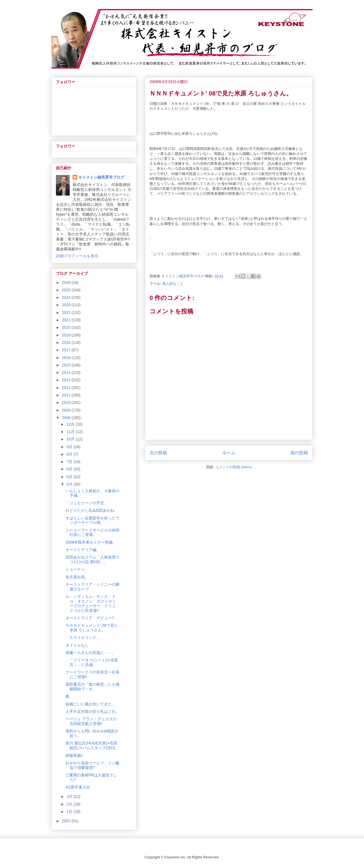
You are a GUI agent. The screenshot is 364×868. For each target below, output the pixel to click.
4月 (70, 484)
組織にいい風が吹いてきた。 (91, 704)
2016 (67, 358)
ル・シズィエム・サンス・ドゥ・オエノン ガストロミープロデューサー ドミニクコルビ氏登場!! (91, 603)
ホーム (229, 453)
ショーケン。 (77, 569)
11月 (71, 432)
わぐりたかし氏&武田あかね (90, 510)
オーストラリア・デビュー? (90, 618)
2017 (67, 350)
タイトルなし (77, 645)
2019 (67, 335)
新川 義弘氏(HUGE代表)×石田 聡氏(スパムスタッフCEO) (91, 745)
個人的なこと (173, 284)
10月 (71, 439)
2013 (67, 380)
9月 (70, 447)
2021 (67, 320)
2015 (67, 365)
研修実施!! (74, 755)
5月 (70, 477)
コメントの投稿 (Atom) (233, 467)
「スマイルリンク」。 (85, 637)
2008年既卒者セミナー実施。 (91, 542)
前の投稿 (299, 453)
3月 (70, 796)
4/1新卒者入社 (78, 787)
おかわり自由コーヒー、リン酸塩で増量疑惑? (93, 765)
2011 (67, 395)
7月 (70, 462)
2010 (67, 402)
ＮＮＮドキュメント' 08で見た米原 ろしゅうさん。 (92, 628)
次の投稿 (158, 453)
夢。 (69, 696)
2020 (67, 327)
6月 (70, 469)
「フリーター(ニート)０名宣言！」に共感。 (92, 662)
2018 (67, 343)
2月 (70, 804)
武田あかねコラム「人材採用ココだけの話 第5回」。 (93, 559)
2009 (67, 410)
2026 (67, 283)
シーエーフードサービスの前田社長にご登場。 (93, 532)
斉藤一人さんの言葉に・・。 (91, 653)
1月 (70, 812)
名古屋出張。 (77, 577)
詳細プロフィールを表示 (77, 256)
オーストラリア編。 (83, 550)
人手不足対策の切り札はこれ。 (93, 711)
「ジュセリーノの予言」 (87, 503)
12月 (71, 424)
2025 (67, 290)
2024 (67, 297)
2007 (67, 821)
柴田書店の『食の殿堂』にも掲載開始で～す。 (93, 687)
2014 (67, 373)
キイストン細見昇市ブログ (101, 177)
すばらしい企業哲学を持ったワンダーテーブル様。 (93, 520)
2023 (67, 305)
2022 (67, 313)
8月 (70, 454)
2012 (67, 388)
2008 (67, 418)
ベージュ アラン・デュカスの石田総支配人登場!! (91, 721)
